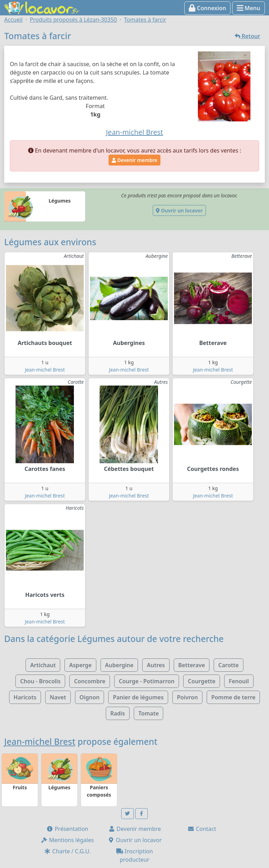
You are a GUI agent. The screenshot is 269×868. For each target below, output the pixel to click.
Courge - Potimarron (147, 681)
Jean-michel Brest (45, 370)
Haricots (25, 697)
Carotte (228, 665)
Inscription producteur (135, 855)
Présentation (67, 829)
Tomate (149, 713)
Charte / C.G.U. (67, 851)
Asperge (80, 665)
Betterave (192, 665)
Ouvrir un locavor (179, 210)
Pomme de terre (233, 697)
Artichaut (43, 665)
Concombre (90, 681)
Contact (202, 829)
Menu (249, 8)
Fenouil (239, 681)
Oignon (89, 697)
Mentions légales (67, 840)
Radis (118, 713)
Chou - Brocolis (40, 681)
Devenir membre (134, 160)
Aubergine (119, 665)
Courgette (202, 681)
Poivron (187, 697)
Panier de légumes (138, 697)
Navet (58, 697)
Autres (156, 665)
